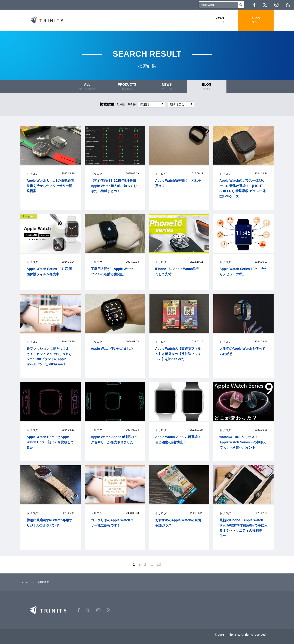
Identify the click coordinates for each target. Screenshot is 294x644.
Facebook (254, 5)
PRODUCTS (127, 87)
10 (159, 564)
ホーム (24, 582)
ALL (87, 87)
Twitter (265, 5)
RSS (288, 5)
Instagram (276, 5)
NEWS (220, 20)
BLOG (256, 20)
